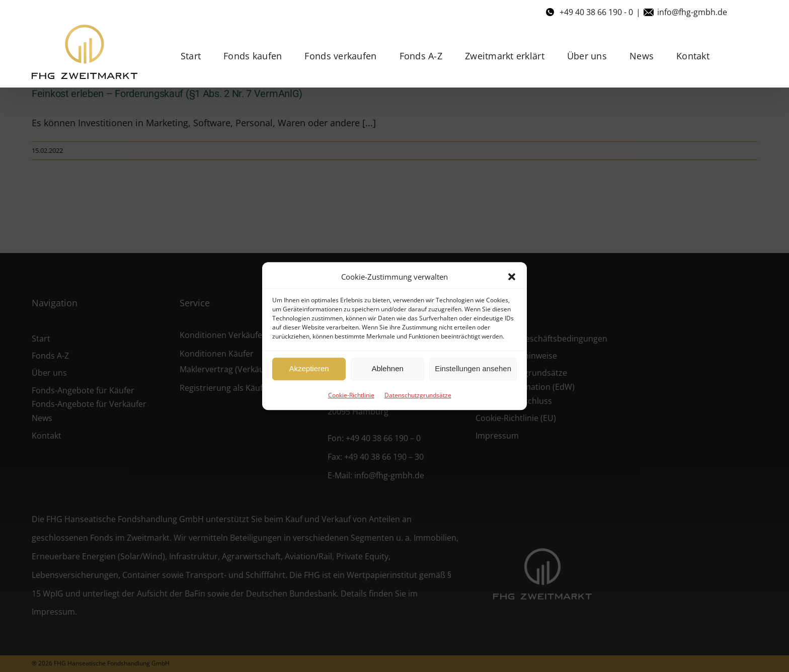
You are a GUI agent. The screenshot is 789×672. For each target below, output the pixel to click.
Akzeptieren (309, 368)
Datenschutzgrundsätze (418, 395)
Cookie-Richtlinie (351, 395)
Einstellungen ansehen (473, 368)
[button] (512, 277)
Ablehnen (387, 368)
